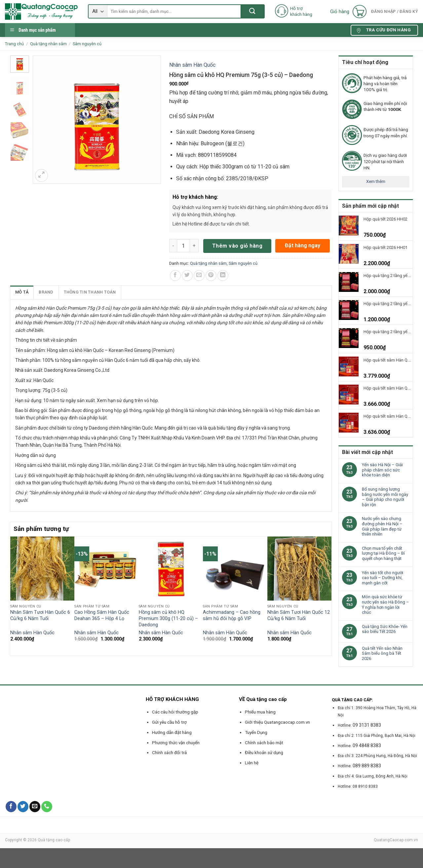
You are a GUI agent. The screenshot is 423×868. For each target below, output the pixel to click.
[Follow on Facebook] (11, 807)
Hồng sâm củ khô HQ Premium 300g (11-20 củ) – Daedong (168, 618)
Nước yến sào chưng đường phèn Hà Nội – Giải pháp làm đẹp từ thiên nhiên (382, 526)
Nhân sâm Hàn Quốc (192, 65)
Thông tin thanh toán (90, 292)
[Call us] (47, 807)
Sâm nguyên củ (87, 44)
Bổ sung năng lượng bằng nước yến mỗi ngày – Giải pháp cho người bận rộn (385, 497)
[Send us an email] (35, 807)
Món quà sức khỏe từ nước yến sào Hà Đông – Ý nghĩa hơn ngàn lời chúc (385, 605)
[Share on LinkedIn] (223, 276)
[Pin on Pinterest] (211, 276)
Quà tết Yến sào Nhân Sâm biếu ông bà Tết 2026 (382, 653)
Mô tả (22, 292)
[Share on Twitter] (187, 276)
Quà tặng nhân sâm (48, 44)
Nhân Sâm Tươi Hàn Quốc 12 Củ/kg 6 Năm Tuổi (299, 615)
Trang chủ (14, 44)
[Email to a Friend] (199, 276)
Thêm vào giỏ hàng (237, 246)
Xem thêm (376, 181)
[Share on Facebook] (175, 276)
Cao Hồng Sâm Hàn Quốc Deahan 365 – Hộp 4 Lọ (102, 615)
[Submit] (252, 11)
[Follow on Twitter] (23, 807)
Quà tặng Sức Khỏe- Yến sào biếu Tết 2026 (385, 629)
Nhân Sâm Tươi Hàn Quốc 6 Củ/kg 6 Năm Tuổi (40, 615)
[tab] (22, 292)
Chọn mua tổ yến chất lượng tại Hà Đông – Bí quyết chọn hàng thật (383, 553)
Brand (46, 292)
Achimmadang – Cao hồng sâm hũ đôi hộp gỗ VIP (232, 615)
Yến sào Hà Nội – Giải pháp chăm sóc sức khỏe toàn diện (382, 470)
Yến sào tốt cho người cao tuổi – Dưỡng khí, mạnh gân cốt (383, 578)
